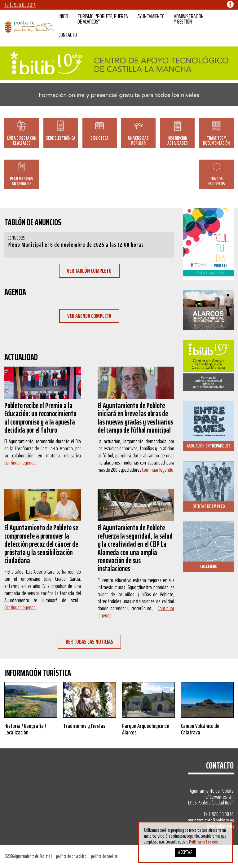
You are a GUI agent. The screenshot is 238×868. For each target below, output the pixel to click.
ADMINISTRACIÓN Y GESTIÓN (189, 19)
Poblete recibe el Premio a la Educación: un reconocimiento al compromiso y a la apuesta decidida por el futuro (40, 418)
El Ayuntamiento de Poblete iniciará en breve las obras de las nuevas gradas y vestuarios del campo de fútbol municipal (135, 418)
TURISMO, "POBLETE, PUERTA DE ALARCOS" (103, 19)
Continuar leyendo (20, 463)
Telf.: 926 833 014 (20, 5)
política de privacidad (71, 856)
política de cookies (104, 856)
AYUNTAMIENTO (151, 16)
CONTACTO (68, 35)
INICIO (63, 16)
